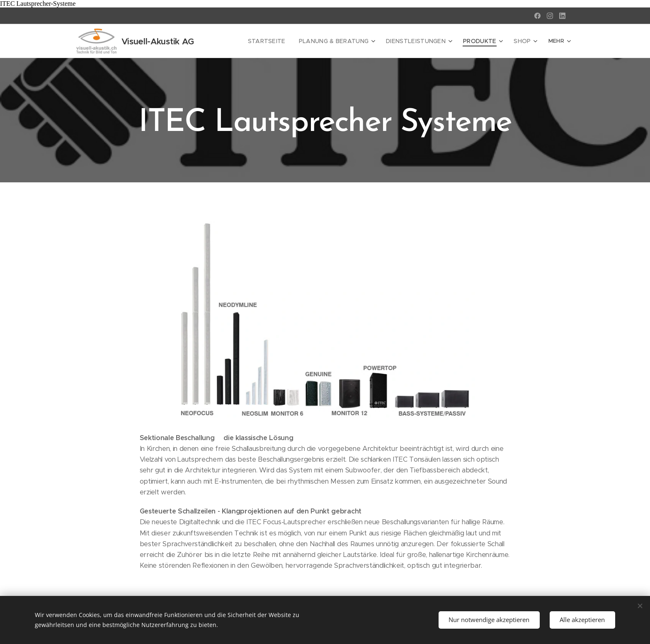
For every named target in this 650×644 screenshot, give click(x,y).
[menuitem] (242, 41)
